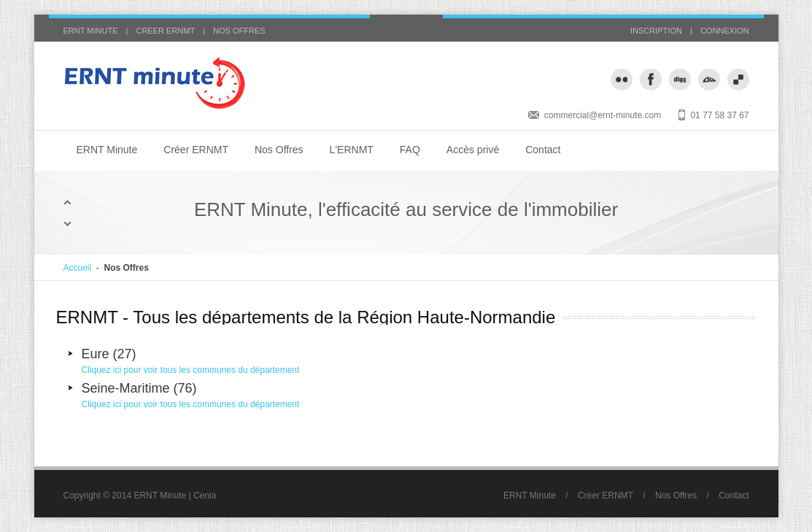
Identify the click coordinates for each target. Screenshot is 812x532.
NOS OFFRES (239, 31)
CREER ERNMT (165, 31)
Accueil (78, 268)
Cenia (205, 496)
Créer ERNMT (196, 150)
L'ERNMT (352, 150)
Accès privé (473, 150)
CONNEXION (725, 31)
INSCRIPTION (656, 31)
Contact (543, 150)
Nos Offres (279, 150)
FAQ (410, 150)
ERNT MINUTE (91, 31)
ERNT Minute (107, 150)
